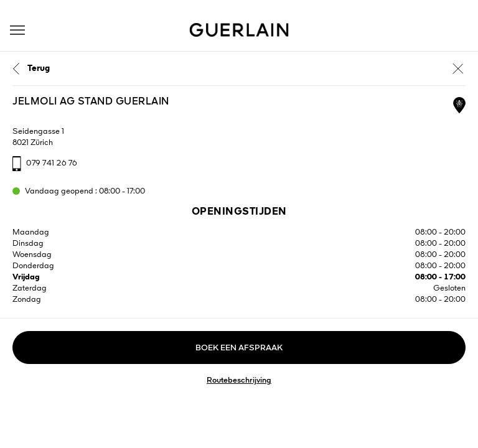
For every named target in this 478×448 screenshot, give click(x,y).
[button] (17, 30)
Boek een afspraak (239, 348)
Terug (39, 68)
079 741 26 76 (52, 163)
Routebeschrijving (239, 380)
